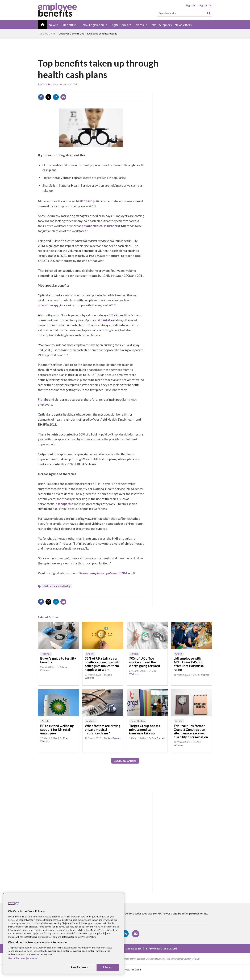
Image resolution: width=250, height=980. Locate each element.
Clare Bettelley (49, 84)
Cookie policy (134, 949)
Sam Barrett (114, 738)
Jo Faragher (203, 675)
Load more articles (125, 761)
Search (209, 13)
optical (113, 315)
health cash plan (87, 201)
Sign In (203, 6)
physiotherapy (48, 305)
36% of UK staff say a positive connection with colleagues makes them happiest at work (102, 664)
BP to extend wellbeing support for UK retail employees (57, 729)
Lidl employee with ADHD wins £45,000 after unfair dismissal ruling (189, 664)
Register (190, 6)
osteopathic (64, 504)
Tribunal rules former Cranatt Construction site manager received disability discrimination (191, 731)
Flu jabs (43, 399)
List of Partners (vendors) (22, 958)
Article (90, 654)
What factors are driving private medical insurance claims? (103, 729)
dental (105, 320)
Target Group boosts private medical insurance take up (145, 729)
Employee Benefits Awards (102, 34)
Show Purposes (79, 967)
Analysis (46, 654)
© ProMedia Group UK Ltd (161, 949)
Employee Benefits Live (71, 34)
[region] (64, 934)
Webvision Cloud (133, 970)
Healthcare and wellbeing (57, 586)
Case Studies (138, 721)
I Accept (108, 967)
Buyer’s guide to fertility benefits (58, 660)
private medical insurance (100, 226)
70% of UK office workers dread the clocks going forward (145, 662)
